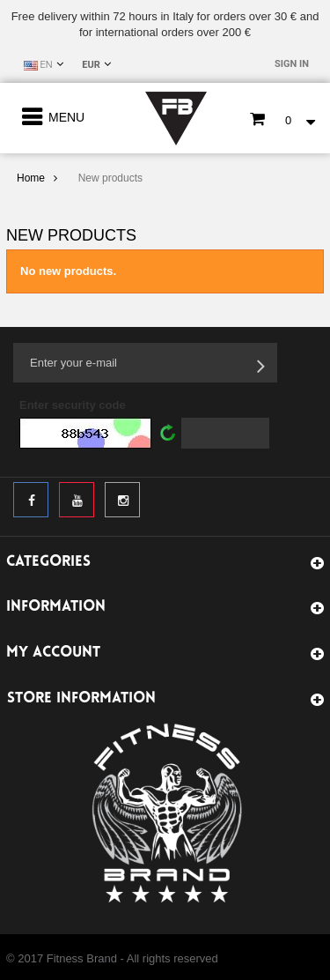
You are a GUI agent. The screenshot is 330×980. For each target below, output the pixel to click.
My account (53, 653)
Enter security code (73, 405)
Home (31, 178)
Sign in (292, 64)
